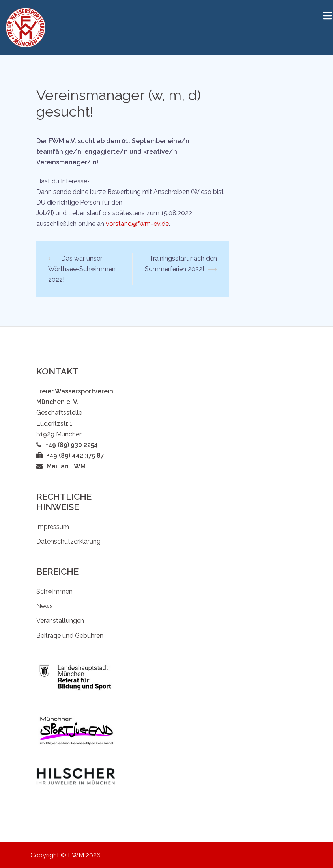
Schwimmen (54, 591)
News (45, 606)
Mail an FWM (66, 466)
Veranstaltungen (60, 621)
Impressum (53, 527)
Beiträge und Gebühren (70, 636)
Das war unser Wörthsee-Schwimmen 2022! (82, 269)
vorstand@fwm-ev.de (137, 224)
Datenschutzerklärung (68, 541)
